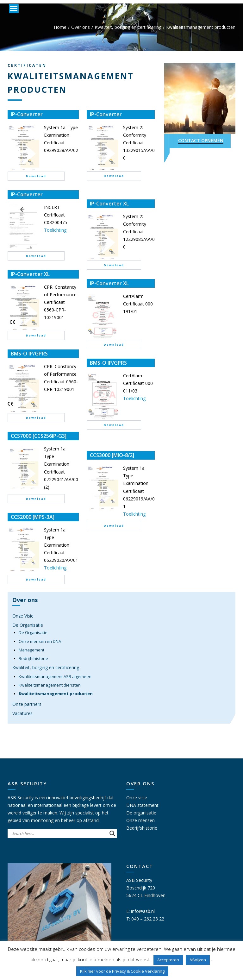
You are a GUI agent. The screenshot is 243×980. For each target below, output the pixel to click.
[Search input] (59, 833)
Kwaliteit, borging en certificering (128, 27)
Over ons (81, 27)
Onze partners (27, 704)
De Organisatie (28, 625)
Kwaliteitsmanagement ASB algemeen (55, 676)
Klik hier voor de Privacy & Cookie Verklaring (122, 971)
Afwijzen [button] (198, 960)
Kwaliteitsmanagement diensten (50, 685)
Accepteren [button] (168, 960)
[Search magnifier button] (112, 833)
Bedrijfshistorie (33, 658)
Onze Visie (23, 616)
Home (60, 27)
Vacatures (22, 713)
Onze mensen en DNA (40, 641)
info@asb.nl (143, 911)
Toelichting (55, 230)
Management (31, 650)
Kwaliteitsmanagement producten (56, 694)
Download (36, 176)
